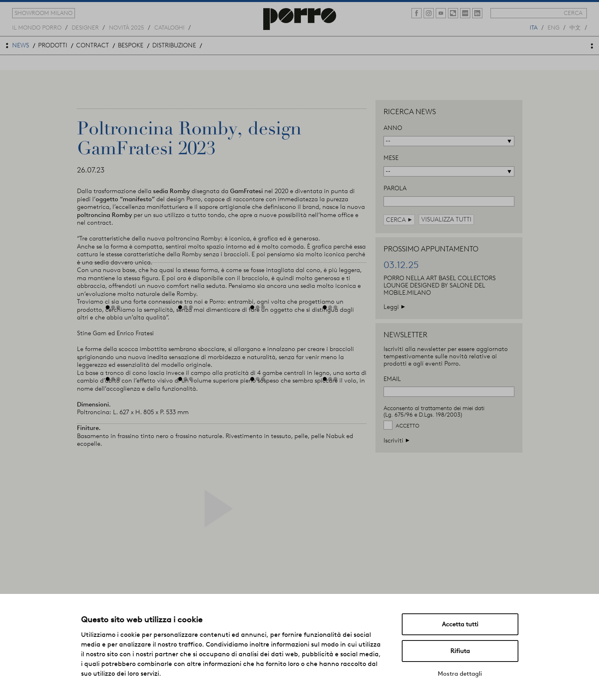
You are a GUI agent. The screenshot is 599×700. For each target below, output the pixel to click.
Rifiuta (460, 651)
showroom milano (44, 13)
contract (93, 45)
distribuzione (174, 45)
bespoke (131, 45)
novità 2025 (127, 27)
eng (553, 27)
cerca (573, 13)
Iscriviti (397, 440)
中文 (575, 27)
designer (85, 27)
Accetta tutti (460, 624)
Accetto (407, 426)
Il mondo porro (37, 27)
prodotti (53, 45)
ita (534, 27)
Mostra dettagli (460, 674)
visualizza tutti (446, 219)
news (21, 45)
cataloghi (169, 27)
